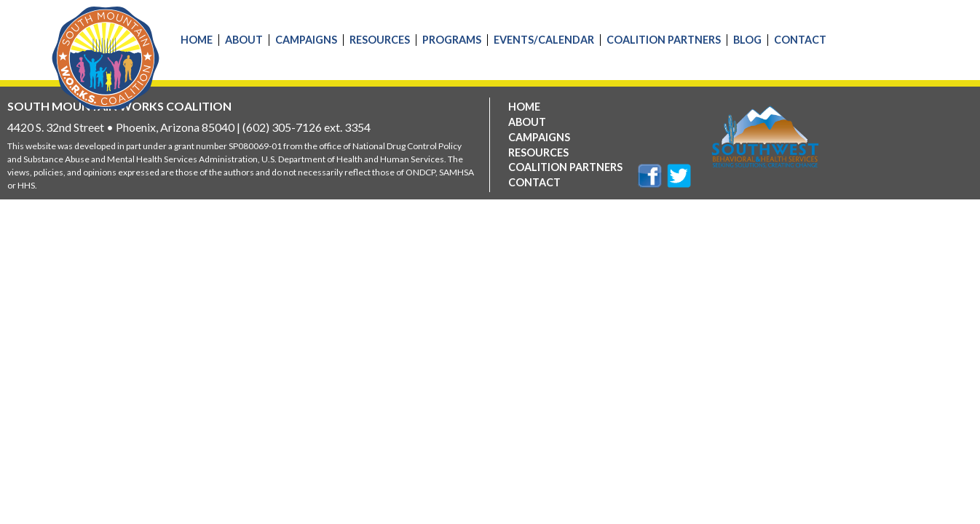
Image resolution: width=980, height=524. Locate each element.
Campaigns (306, 40)
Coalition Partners (664, 40)
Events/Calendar (544, 40)
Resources (380, 40)
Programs (452, 40)
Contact (800, 40)
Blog (747, 40)
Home (197, 40)
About (244, 40)
